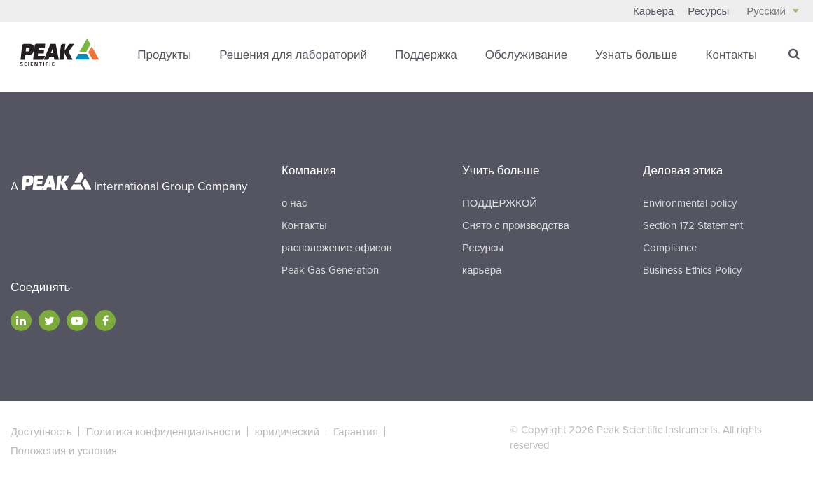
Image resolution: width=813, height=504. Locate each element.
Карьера (653, 11)
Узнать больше (636, 55)
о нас (294, 202)
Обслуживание (526, 55)
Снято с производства (516, 225)
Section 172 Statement (693, 225)
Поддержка (426, 55)
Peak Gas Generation (330, 269)
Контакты (731, 55)
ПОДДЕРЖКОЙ (500, 202)
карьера (482, 269)
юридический (287, 431)
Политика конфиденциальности (164, 431)
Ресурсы (708, 11)
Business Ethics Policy (692, 269)
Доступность (41, 431)
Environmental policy (690, 202)
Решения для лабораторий (293, 55)
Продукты (164, 55)
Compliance (670, 247)
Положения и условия (64, 450)
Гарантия (356, 431)
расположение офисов (337, 247)
